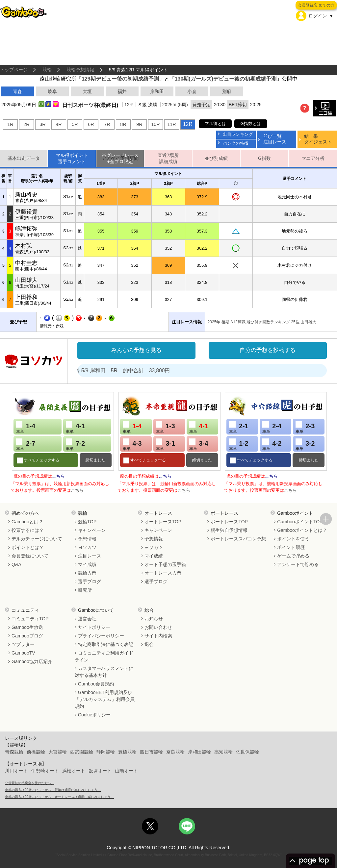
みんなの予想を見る (136, 350)
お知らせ (154, 619)
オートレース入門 (163, 573)
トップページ (14, 70)
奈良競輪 (175, 752)
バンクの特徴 (236, 143)
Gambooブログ (27, 636)
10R (155, 124)
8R (123, 124)
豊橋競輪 (127, 752)
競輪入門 (87, 573)
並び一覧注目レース (275, 139)
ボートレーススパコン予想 (238, 539)
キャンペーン (92, 530)
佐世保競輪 (247, 752)
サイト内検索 (158, 636)
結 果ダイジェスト (318, 139)
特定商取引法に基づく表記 (106, 644)
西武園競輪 (82, 752)
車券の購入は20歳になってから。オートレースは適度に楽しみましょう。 (59, 797)
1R (10, 124)
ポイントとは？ (28, 547)
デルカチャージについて (37, 539)
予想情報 (87, 539)
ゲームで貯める (293, 556)
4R (59, 124)
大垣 (87, 91)
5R (75, 124)
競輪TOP (87, 522)
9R (139, 124)
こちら (58, 476)
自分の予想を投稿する (268, 350)
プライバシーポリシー (101, 636)
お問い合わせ (158, 627)
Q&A (16, 564)
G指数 (264, 158)
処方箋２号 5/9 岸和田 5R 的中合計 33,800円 (124, 371)
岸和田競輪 (199, 752)
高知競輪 (223, 752)
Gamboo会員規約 (96, 684)
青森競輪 (14, 752)
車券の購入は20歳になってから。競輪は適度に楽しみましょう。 (53, 790)
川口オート (16, 771)
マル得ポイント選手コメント (72, 158)
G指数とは (251, 124)
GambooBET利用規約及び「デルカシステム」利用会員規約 (105, 699)
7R (107, 124)
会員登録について (30, 556)
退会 (149, 644)
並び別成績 (216, 158)
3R (42, 124)
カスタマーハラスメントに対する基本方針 (104, 672)
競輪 (47, 70)
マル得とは (215, 124)
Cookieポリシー (94, 715)
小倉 (192, 91)
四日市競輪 (151, 752)
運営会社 (87, 619)
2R (26, 124)
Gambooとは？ (27, 522)
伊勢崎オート (45, 771)
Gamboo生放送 (27, 627)
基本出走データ (24, 158)
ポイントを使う (293, 539)
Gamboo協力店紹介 (32, 661)
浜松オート (74, 771)
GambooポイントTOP (300, 522)
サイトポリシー (94, 627)
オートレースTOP (163, 522)
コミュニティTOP (30, 619)
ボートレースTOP (229, 522)
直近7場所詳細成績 (168, 158)
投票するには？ (28, 530)
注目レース (90, 556)
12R (188, 124)
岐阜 (52, 91)
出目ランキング (238, 134)
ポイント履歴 (291, 547)
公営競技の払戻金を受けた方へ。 (30, 783)
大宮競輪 (58, 752)
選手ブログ (90, 582)
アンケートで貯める (298, 564)
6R (91, 124)
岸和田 (157, 91)
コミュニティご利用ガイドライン (104, 656)
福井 (122, 91)
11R (171, 124)
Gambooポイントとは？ (302, 530)
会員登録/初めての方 (316, 5)
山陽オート (126, 771)
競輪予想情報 (80, 70)
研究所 (85, 590)
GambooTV (23, 653)
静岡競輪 (106, 752)
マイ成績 (87, 564)
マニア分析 (313, 158)
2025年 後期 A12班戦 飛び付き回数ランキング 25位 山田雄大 (262, 322)
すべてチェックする (41, 460)
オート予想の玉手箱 (165, 564)
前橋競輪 (36, 752)
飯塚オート (100, 771)
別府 (227, 91)
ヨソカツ (87, 547)
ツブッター (23, 644)
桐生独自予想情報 (229, 530)
